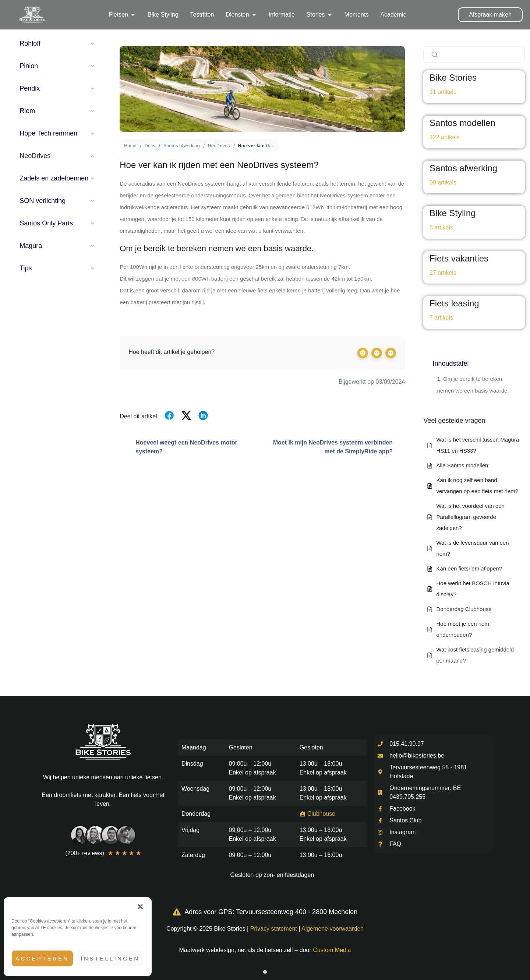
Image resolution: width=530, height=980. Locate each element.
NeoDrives (219, 146)
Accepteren (42, 958)
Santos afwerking (182, 146)
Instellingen (110, 958)
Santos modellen (462, 123)
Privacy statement (274, 929)
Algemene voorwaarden (333, 929)
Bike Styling (453, 213)
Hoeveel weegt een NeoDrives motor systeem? (179, 447)
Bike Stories (453, 78)
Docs (150, 146)
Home (130, 146)
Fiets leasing (454, 303)
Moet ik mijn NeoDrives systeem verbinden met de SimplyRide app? (339, 447)
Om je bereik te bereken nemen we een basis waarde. (473, 385)
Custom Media (332, 950)
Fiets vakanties (459, 258)
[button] (140, 907)
